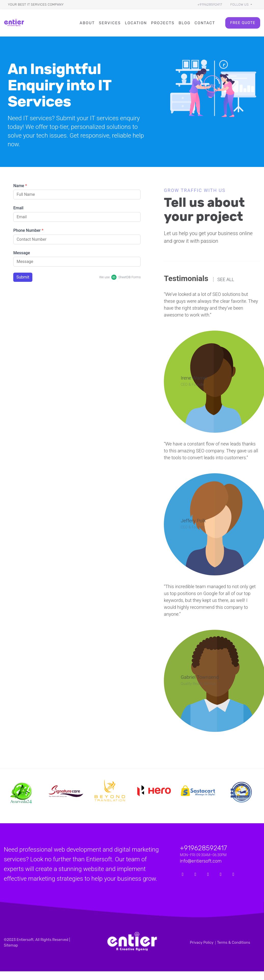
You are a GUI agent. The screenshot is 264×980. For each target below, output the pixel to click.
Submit (23, 277)
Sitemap (11, 945)
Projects (163, 23)
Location (136, 23)
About (87, 23)
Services (110, 23)
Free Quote (243, 23)
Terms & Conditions (234, 943)
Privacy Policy (202, 943)
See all (226, 280)
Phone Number (28, 230)
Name (20, 186)
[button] (241, 4)
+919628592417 (210, 4)
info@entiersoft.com (201, 861)
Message (22, 253)
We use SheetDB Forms (120, 277)
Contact (205, 23)
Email (18, 208)
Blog (185, 23)
